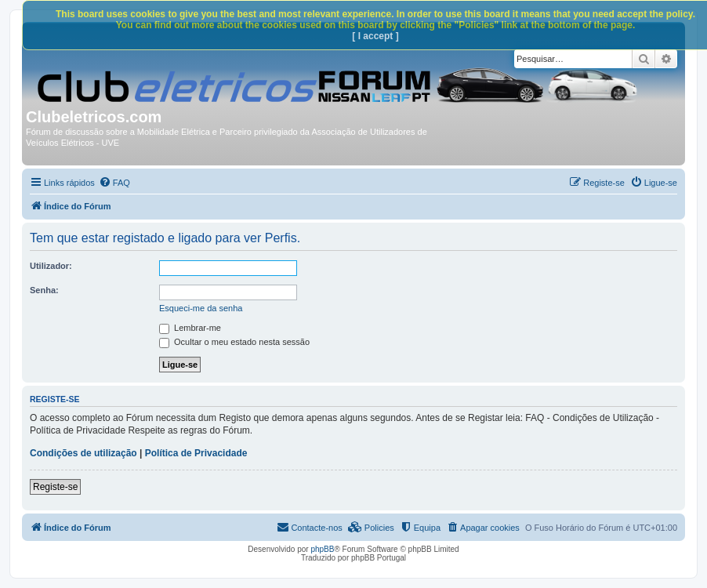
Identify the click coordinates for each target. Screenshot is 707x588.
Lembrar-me (190, 328)
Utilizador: (51, 266)
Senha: (44, 290)
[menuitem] (114, 183)
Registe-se (55, 487)
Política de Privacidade (196, 453)
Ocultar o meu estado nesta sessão (234, 342)
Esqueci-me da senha (201, 308)
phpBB (322, 549)
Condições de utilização (83, 453)
